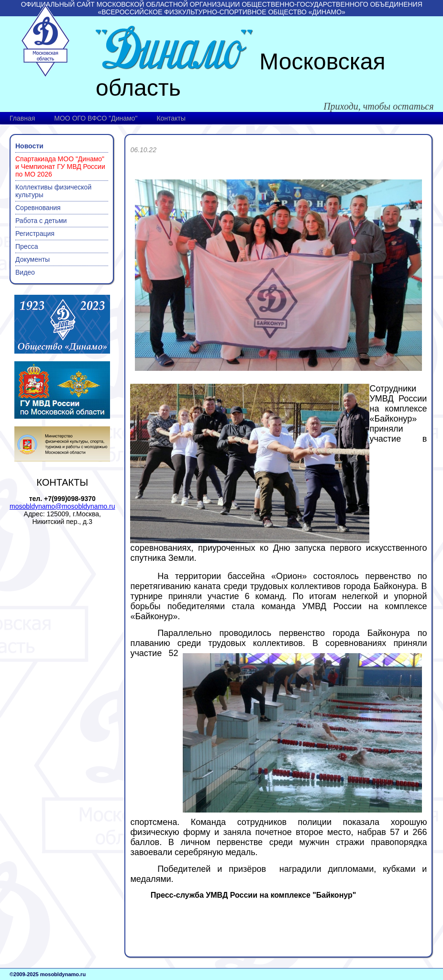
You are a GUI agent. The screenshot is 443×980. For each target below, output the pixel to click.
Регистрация (35, 234)
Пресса (27, 246)
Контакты (171, 118)
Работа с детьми (41, 221)
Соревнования (38, 208)
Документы (33, 259)
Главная (22, 118)
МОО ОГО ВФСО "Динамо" (96, 118)
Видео (25, 272)
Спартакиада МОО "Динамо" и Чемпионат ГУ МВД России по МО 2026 (60, 167)
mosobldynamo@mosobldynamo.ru (62, 506)
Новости (29, 146)
